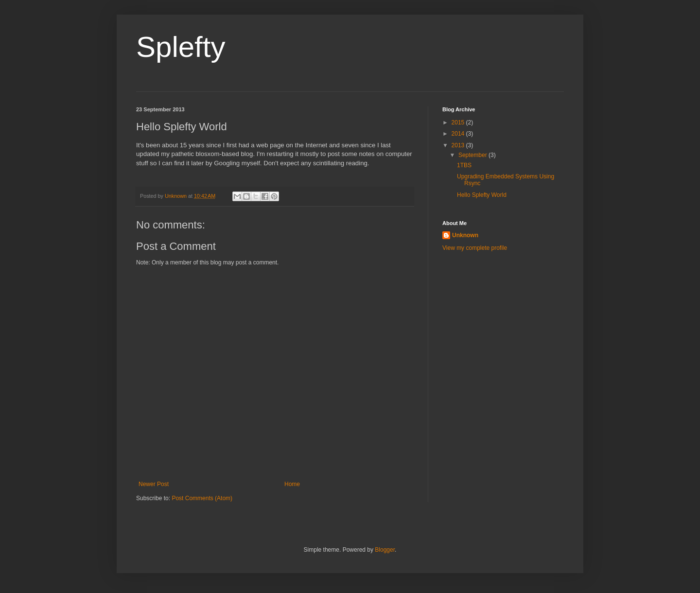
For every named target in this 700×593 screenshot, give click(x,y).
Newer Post (154, 484)
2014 (459, 134)
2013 (459, 145)
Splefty (181, 47)
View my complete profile (475, 248)
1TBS (464, 165)
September (473, 155)
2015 (459, 122)
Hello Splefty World (482, 195)
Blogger (385, 550)
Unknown (465, 235)
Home (292, 484)
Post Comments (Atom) (202, 498)
